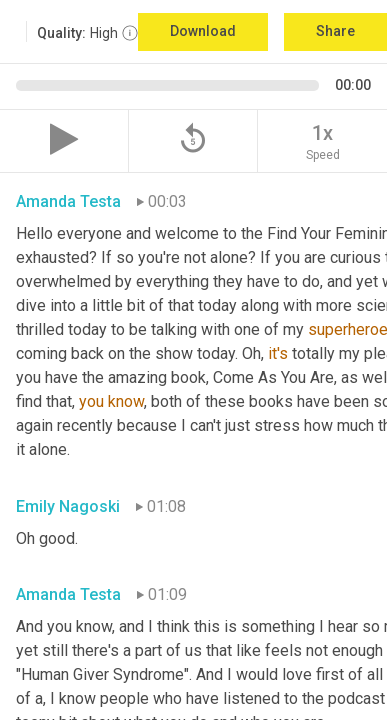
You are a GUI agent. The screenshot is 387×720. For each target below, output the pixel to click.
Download (203, 31)
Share (335, 31)
